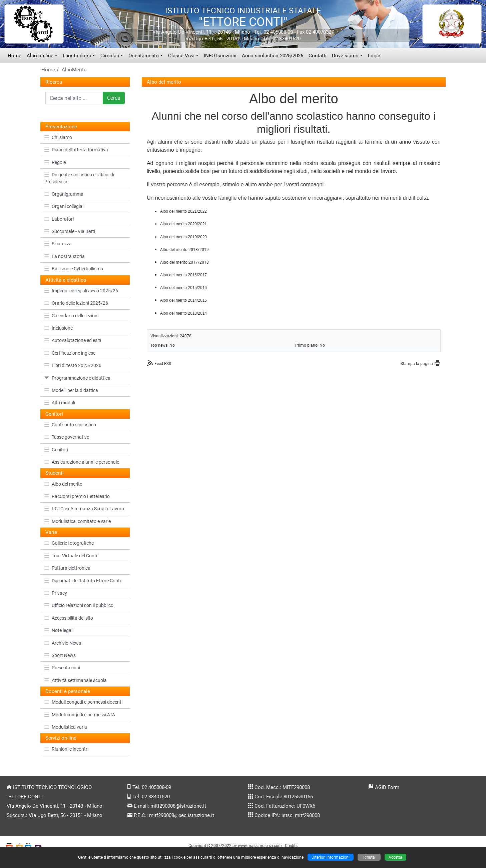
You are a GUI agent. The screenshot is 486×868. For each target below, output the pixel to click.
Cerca (114, 98)
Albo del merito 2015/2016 (183, 288)
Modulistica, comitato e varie (78, 521)
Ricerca (54, 82)
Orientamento (144, 56)
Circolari (110, 56)
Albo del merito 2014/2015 (183, 300)
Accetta (395, 857)
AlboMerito (74, 70)
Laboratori (59, 219)
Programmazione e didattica (77, 378)
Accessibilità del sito (69, 618)
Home (15, 56)
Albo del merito (63, 484)
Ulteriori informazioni (331, 857)
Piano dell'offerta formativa (76, 150)
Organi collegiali (64, 206)
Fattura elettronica (67, 568)
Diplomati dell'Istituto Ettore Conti (83, 581)
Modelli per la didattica (71, 390)
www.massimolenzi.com (260, 845)
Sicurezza (58, 244)
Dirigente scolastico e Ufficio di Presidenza (79, 178)
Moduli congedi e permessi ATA (80, 715)
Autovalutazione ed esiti (73, 340)
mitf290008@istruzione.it (178, 806)
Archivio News (63, 643)
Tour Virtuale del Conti (71, 556)
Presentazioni (62, 668)
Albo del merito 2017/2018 (184, 262)
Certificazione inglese (70, 353)
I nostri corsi (77, 56)
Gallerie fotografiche (69, 543)
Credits (291, 845)
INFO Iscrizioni (220, 56)
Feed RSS (163, 363)
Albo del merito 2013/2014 (183, 313)
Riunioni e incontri (66, 749)
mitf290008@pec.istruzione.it (182, 815)
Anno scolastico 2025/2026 (273, 56)
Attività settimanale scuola (76, 680)
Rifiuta (369, 857)
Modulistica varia (66, 727)
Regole (55, 162)
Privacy (56, 593)
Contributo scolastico (70, 425)
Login (374, 56)
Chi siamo (58, 137)
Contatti (318, 56)
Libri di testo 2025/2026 (73, 365)
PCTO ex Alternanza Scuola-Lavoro (84, 509)
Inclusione (59, 328)
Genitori (56, 450)
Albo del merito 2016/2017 (183, 275)
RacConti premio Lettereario (77, 496)
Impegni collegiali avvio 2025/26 (81, 291)
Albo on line (40, 56)
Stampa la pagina (417, 363)
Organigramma (64, 194)
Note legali (59, 630)
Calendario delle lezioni (71, 316)
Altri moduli (60, 403)
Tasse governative (67, 437)
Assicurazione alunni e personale (82, 462)
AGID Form (387, 787)
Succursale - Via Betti (70, 231)
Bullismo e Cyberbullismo (74, 269)
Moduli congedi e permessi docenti (83, 702)
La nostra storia (65, 256)
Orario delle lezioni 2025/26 (76, 303)
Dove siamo (345, 56)
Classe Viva (181, 56)
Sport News (60, 655)
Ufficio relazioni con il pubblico (79, 605)
